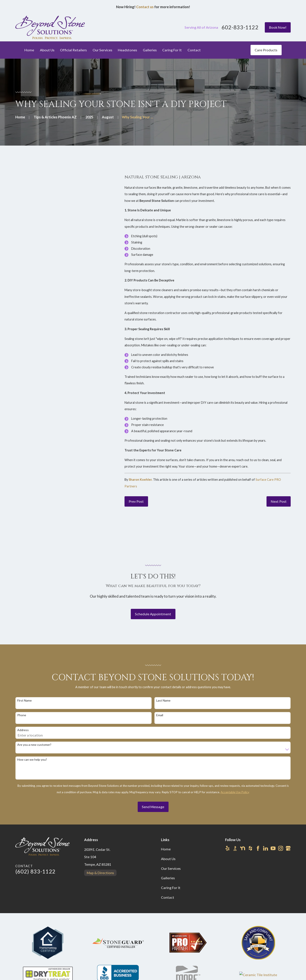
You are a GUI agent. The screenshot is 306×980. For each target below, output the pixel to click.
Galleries (168, 878)
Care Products (266, 50)
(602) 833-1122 (35, 871)
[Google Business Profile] (288, 848)
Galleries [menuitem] (150, 50)
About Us (168, 859)
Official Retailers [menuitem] (73, 50)
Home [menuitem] (29, 50)
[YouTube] (273, 848)
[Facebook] (258, 848)
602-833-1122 (240, 27)
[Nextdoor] (243, 848)
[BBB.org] (235, 848)
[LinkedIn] (266, 848)
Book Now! (278, 27)
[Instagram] (281, 848)
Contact (168, 897)
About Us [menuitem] (47, 50)
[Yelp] (228, 848)
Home (166, 849)
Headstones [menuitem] (127, 50)
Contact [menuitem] (194, 50)
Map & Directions (100, 873)
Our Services (171, 868)
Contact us (145, 7)
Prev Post (136, 501)
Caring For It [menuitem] (172, 50)
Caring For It (171, 888)
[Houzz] (250, 848)
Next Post (279, 501)
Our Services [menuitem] (102, 50)
